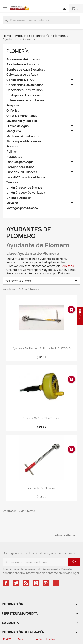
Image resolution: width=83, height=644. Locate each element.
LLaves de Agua (17, 126)
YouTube (36, 583)
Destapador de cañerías (23, 95)
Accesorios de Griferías (23, 59)
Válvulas (12, 203)
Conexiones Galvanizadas (25, 85)
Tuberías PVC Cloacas (22, 172)
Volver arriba (65, 536)
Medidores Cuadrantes (23, 136)
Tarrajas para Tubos (20, 167)
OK (74, 562)
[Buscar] (41, 20)
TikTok (56, 583)
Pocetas (12, 146)
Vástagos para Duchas (22, 208)
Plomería (17, 51)
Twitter (16, 583)
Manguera (14, 131)
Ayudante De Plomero (41, 488)
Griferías (13, 111)
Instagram (46, 583)
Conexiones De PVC (20, 80)
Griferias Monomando (22, 116)
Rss (26, 583)
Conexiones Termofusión (24, 90)
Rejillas (12, 152)
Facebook (6, 583)
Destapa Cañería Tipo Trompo (41, 418)
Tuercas (12, 182)
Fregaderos (15, 105)
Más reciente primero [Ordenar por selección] (41, 281)
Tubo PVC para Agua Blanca (26, 177)
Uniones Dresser (18, 198)
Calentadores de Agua (22, 75)
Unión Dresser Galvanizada (26, 193)
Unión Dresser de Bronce (24, 188)
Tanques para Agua (20, 162)
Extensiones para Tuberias (25, 100)
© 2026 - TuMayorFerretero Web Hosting (30, 639)
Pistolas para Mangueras (24, 141)
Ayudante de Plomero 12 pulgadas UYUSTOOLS (41, 348)
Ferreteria (67, 266)
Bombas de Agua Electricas (26, 70)
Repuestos (14, 157)
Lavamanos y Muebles (22, 121)
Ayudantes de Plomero (22, 64)
